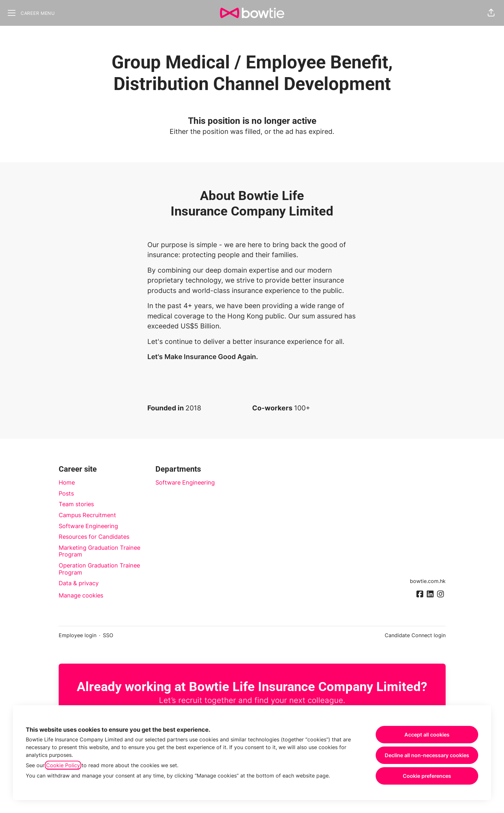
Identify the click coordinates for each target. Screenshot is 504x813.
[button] (491, 13)
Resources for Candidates (94, 537)
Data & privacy (79, 583)
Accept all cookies (427, 735)
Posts (66, 493)
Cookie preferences (427, 776)
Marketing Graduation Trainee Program (99, 551)
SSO (108, 635)
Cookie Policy (63, 765)
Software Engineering (88, 526)
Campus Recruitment (87, 515)
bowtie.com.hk (428, 581)
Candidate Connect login (415, 635)
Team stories (76, 504)
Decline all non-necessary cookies (427, 755)
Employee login (78, 635)
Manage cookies (81, 595)
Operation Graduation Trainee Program (99, 569)
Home (67, 482)
